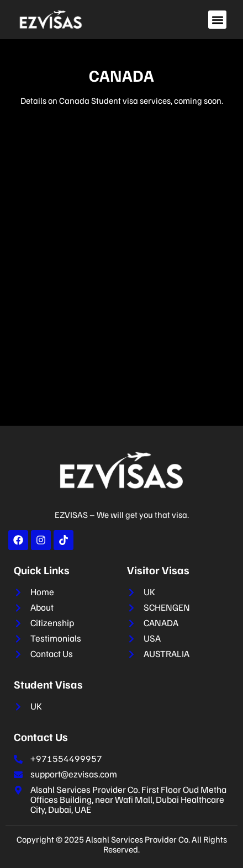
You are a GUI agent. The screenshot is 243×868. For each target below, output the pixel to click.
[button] (217, 20)
